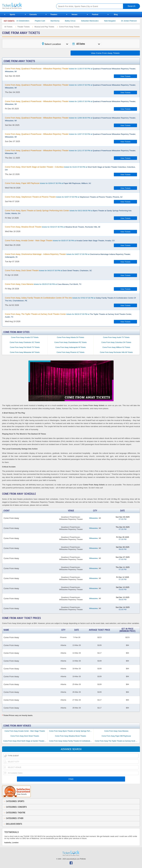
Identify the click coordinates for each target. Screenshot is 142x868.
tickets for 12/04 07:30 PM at (70, 86)
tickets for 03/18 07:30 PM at (53, 227)
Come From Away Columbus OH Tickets (116, 342)
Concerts (33, 14)
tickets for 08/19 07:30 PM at (68, 315)
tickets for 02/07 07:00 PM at (64, 197)
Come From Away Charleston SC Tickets (25, 342)
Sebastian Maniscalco (94, 21)
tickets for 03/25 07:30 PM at (60, 241)
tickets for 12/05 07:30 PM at (70, 103)
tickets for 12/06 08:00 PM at (70, 119)
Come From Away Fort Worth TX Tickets (25, 347)
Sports (12, 14)
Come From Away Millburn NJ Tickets (116, 347)
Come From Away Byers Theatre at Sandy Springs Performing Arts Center (71, 731)
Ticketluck (26, 6)
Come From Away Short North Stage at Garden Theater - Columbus (25, 741)
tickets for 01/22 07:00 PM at (70, 168)
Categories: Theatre (16, 813)
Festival (95, 14)
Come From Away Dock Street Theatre (25, 736)
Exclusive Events (14, 824)
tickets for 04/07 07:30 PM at (68, 256)
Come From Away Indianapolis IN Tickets (71, 347)
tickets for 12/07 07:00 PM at (70, 135)
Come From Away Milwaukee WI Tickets (25, 352)
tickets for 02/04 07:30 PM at (48, 183)
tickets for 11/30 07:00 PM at (70, 70)
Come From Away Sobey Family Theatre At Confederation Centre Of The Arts (71, 741)
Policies (83, 859)
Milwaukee (93, 518)
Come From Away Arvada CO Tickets (25, 337)
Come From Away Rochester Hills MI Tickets (116, 352)
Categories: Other (15, 818)
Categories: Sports (15, 801)
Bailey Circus (74, 21)
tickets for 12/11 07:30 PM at (70, 152)
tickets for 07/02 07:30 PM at (70, 299)
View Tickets (125, 76)
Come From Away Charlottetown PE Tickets (71, 342)
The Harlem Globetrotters (23, 21)
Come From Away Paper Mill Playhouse (116, 736)
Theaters (54, 14)
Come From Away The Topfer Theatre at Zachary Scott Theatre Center (117, 741)
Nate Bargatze (114, 21)
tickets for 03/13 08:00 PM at (68, 212)
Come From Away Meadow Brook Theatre (71, 736)
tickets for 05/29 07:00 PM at (43, 284)
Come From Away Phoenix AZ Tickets (71, 352)
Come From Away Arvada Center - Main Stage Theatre (25, 731)
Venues (74, 14)
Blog (116, 14)
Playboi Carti (44, 21)
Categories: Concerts (16, 807)
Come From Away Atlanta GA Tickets (71, 337)
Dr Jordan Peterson (133, 21)
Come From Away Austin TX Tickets (116, 337)
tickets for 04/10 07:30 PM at (48, 270)
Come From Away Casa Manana (116, 731)
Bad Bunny (59, 21)
